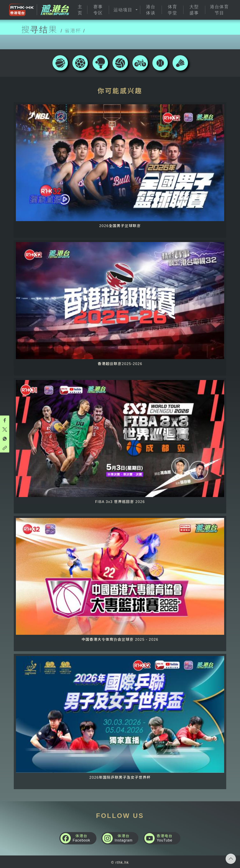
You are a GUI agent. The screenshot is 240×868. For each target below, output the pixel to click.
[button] (124, 10)
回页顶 (231, 859)
